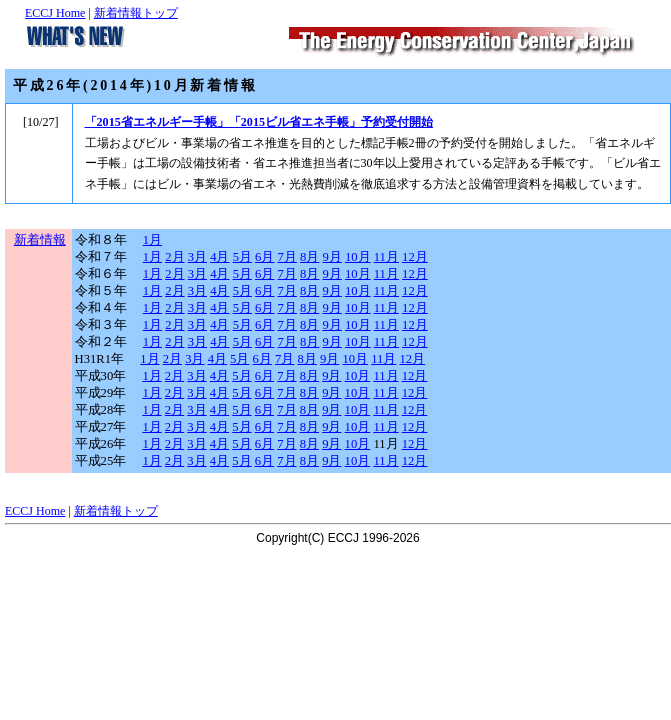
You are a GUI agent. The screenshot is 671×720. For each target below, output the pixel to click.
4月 (219, 257)
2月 (174, 257)
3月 (197, 257)
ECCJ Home (55, 13)
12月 (415, 257)
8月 (309, 257)
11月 (386, 257)
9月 (332, 257)
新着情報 (40, 240)
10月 (358, 257)
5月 (242, 257)
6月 (264, 257)
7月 (287, 257)
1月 (152, 240)
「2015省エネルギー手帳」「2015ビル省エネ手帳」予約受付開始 (259, 122)
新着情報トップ (136, 13)
